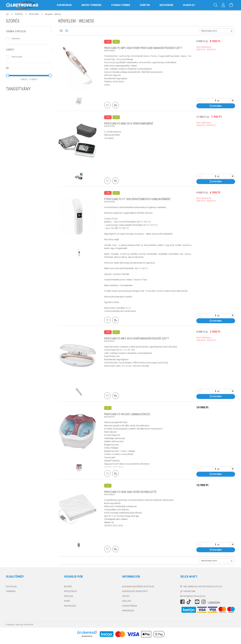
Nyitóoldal (11, 587)
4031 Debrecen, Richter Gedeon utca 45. (203, 587)
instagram (204, 602)
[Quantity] (214, 101)
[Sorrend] (217, 31)
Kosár (67, 601)
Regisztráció (70, 591)
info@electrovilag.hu (194, 596)
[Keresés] (215, 5)
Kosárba (217, 106)
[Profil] (223, 5)
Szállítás (127, 601)
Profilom (69, 596)
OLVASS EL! (189, 5)
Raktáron (16, 39)
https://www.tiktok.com (190, 602)
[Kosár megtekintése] (231, 5)
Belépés (68, 587)
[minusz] (199, 101)
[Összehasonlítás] (116, 105)
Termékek (11, 591)
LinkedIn (214, 603)
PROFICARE (17, 57)
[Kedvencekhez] (107, 105)
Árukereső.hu (87, 636)
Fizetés (126, 596)
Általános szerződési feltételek (138, 587)
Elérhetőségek (130, 606)
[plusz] (233, 101)
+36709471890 (189, 591)
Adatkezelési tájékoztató (135, 591)
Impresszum (128, 611)
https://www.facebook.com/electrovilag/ (182, 602)
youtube (197, 602)
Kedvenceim (70, 606)
